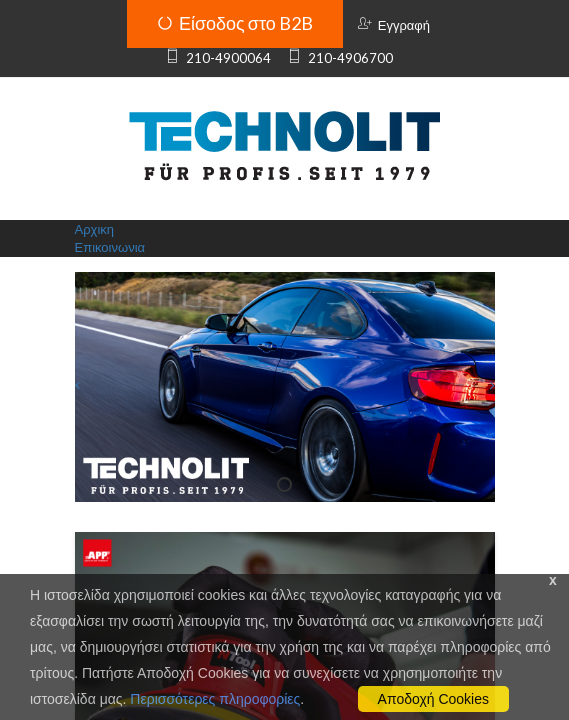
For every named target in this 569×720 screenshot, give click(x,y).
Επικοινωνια (110, 247)
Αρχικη (95, 229)
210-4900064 (217, 58)
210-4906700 (339, 58)
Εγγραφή (394, 25)
